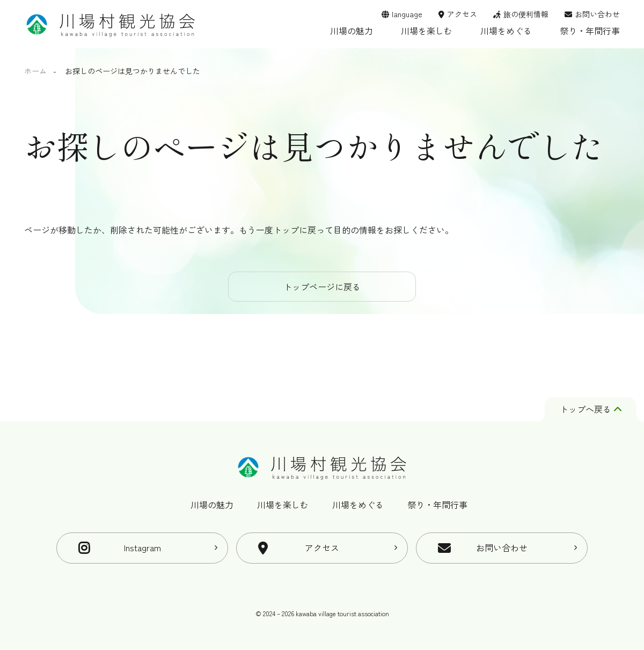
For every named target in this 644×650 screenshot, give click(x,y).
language (407, 14)
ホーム (35, 71)
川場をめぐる (506, 31)
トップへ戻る (591, 410)
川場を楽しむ (427, 31)
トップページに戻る (322, 287)
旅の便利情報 (526, 14)
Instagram (142, 548)
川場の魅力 (352, 31)
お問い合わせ (597, 14)
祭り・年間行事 (590, 31)
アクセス (462, 14)
